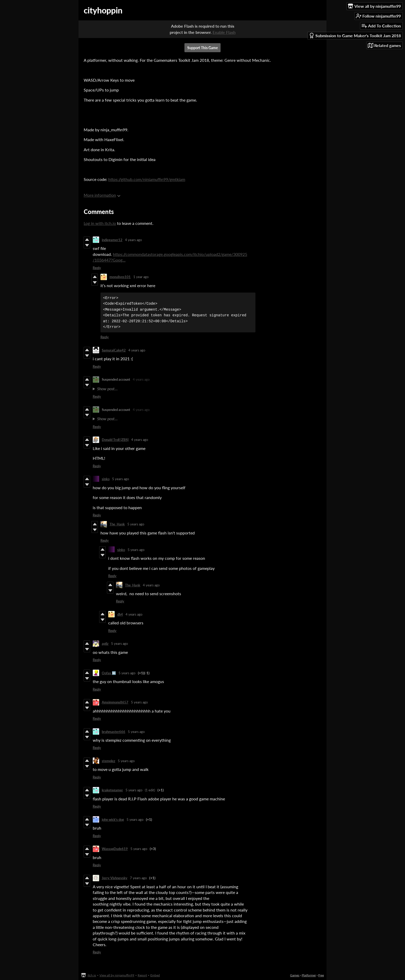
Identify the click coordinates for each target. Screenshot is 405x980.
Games (295, 975)
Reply (97, 268)
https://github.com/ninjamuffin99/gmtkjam (147, 179)
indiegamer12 (112, 240)
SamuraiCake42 (114, 350)
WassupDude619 (115, 849)
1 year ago (141, 277)
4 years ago (133, 240)
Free (321, 975)
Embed (155, 975)
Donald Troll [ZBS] (115, 440)
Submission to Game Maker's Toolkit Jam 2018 (355, 36)
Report (142, 975)
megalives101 (120, 277)
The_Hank (117, 524)
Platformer (309, 975)
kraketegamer (112, 790)
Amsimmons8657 (115, 702)
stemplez (108, 761)
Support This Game (202, 48)
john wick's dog (113, 820)
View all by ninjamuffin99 (117, 975)
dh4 (120, 614)
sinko (106, 479)
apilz (105, 644)
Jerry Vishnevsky (115, 878)
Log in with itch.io (100, 223)
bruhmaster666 (114, 732)
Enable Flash (224, 32)
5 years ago (120, 479)
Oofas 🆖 (109, 673)
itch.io (92, 975)
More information (102, 195)
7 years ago (138, 878)
